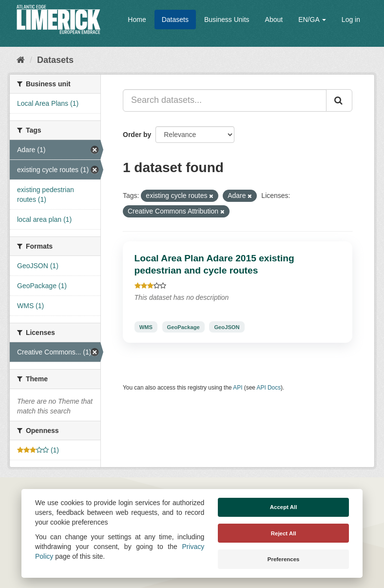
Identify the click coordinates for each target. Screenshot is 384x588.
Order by (137, 135)
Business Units (227, 20)
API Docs (269, 388)
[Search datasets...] (225, 100)
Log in (351, 20)
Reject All (284, 533)
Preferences (284, 559)
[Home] (21, 60)
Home (137, 20)
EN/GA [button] (312, 20)
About (274, 20)
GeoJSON (227, 327)
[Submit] (339, 100)
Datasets (175, 20)
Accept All (284, 507)
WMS (146, 327)
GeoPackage (183, 327)
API (238, 388)
